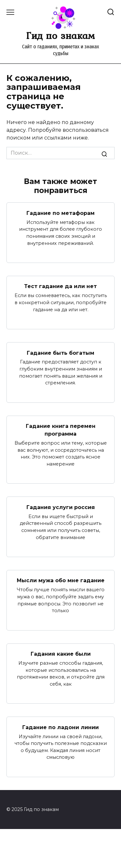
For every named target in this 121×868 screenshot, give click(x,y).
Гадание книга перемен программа (61, 430)
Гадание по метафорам (60, 213)
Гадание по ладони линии (60, 727)
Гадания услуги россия (61, 507)
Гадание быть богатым (60, 353)
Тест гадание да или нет (60, 286)
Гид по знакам (60, 35)
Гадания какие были (61, 654)
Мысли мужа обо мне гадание (61, 580)
